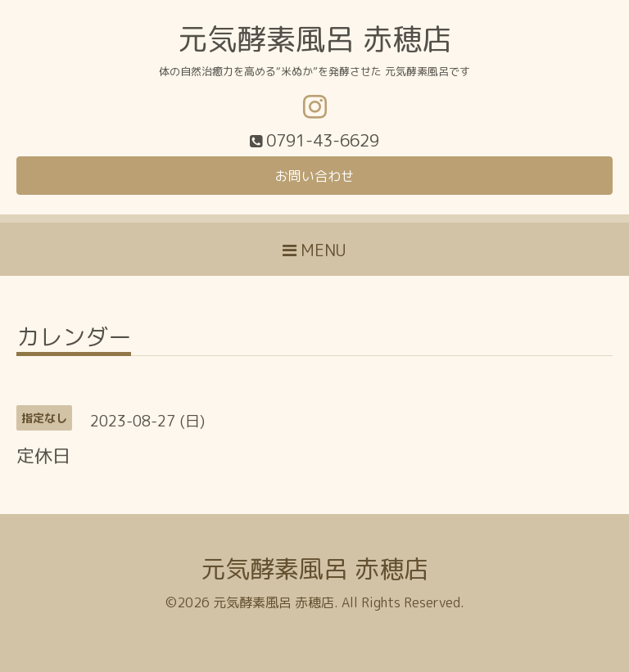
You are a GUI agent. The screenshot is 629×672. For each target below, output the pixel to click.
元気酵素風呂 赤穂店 (314, 39)
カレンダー (74, 339)
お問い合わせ (314, 176)
